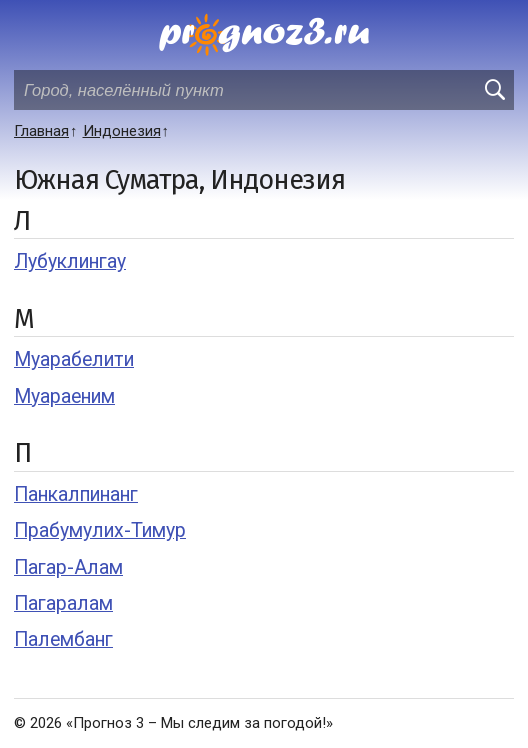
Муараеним (64, 396)
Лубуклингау (70, 261)
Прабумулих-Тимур (100, 530)
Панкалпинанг (76, 494)
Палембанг (63, 639)
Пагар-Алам (68, 567)
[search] (494, 90)
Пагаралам (63, 603)
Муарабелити (74, 359)
